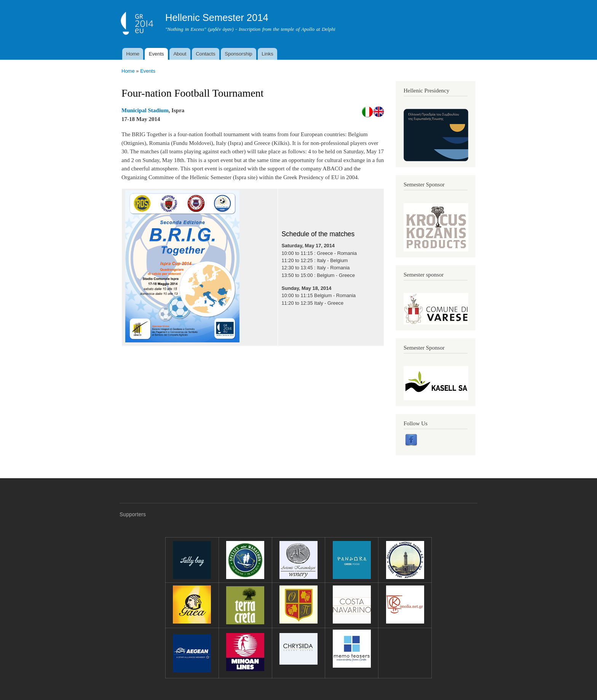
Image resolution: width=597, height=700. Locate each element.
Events (156, 54)
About (180, 54)
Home (133, 54)
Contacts (205, 54)
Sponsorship (238, 54)
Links (267, 54)
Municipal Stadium (145, 110)
